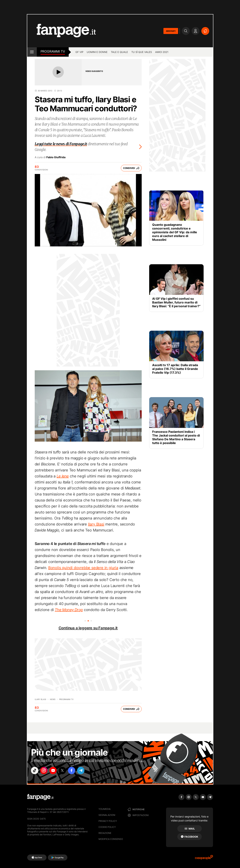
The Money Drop (69, 610)
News (53, 699)
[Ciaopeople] (204, 859)
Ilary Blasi (96, 524)
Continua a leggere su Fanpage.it (88, 628)
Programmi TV (53, 51)
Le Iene (63, 476)
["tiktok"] (35, 771)
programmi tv (66, 699)
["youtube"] (56, 771)
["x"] (67, 771)
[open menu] (32, 52)
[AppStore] (37, 857)
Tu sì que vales (142, 52)
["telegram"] (88, 771)
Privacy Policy (108, 821)
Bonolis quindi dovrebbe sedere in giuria (83, 568)
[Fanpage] (40, 797)
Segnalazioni (107, 815)
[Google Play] (58, 857)
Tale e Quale (119, 52)
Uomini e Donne (97, 52)
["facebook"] (77, 771)
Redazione (105, 833)
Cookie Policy (107, 827)
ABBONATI (171, 31)
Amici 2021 (162, 52)
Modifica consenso (111, 839)
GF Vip (79, 52)
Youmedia (105, 809)
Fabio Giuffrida (56, 157)
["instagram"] (46, 771)
